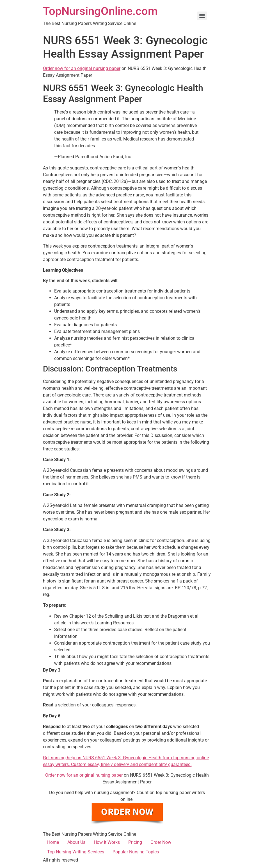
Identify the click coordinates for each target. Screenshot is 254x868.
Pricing (135, 842)
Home (53, 842)
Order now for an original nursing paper (82, 68)
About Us (76, 842)
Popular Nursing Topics (136, 852)
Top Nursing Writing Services (76, 852)
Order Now (161, 842)
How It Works (107, 842)
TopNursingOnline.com (100, 11)
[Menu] (202, 16)
